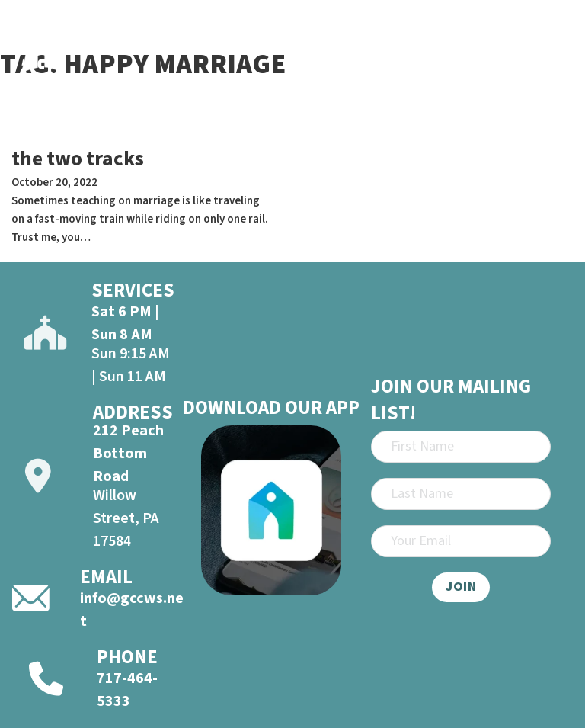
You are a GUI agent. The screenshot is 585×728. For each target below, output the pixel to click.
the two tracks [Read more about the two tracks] (78, 159)
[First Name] (461, 447)
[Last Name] (461, 494)
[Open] (555, 41)
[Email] (461, 541)
